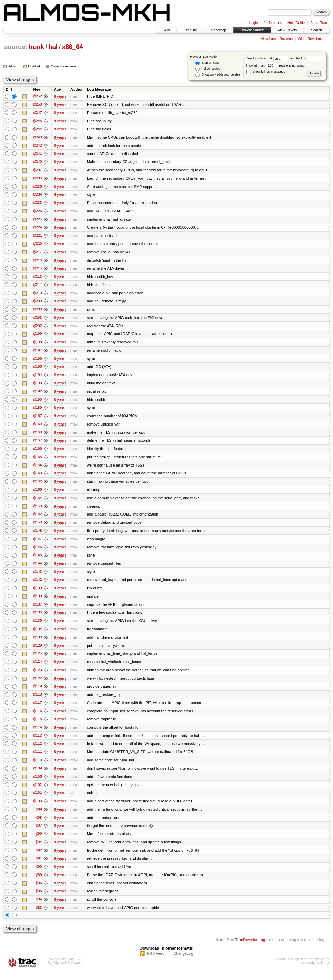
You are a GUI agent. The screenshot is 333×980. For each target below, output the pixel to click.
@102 (38, 791)
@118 (38, 700)
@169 (38, 427)
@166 (38, 452)
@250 (38, 104)
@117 (38, 709)
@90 (39, 874)
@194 (38, 378)
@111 (38, 758)
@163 (38, 477)
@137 (38, 609)
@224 (38, 229)
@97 (39, 833)
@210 (38, 295)
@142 (38, 584)
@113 (38, 742)
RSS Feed (156, 961)
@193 (38, 386)
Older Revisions (310, 39)
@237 (38, 171)
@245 (38, 121)
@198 (38, 344)
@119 (38, 692)
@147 (38, 543)
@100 (38, 808)
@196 (38, 361)
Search (316, 30)
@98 (39, 824)
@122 (38, 684)
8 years (60, 96)
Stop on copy (207, 63)
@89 (39, 882)
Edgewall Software (67, 971)
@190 (38, 402)
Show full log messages (266, 72)
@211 (38, 287)
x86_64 (72, 47)
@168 (38, 436)
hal (53, 47)
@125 (38, 659)
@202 (38, 328)
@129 (38, 651)
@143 (38, 576)
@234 (38, 196)
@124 (38, 667)
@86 (39, 891)
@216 (38, 262)
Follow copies (208, 69)
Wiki (166, 30)
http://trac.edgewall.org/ (312, 971)
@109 (38, 775)
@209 (38, 303)
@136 (38, 618)
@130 (38, 642)
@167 (38, 444)
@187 (38, 419)
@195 (38, 369)
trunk (36, 47)
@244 (38, 129)
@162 (38, 485)
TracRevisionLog (250, 947)
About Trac (319, 23)
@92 (39, 858)
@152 (38, 518)
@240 (38, 162)
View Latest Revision (277, 39)
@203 (38, 320)
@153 (38, 510)
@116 (38, 717)
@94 (39, 849)
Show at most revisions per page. (276, 66)
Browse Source (252, 30)
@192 (38, 394)
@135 (38, 626)
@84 (39, 907)
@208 (38, 311)
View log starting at (268, 58)
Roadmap (219, 30)
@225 (38, 220)
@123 (38, 676)
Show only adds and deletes (218, 75)
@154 (38, 502)
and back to (307, 58)
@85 (39, 899)
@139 (38, 593)
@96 (39, 841)
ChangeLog (183, 961)
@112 (38, 750)
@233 (38, 204)
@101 (38, 800)
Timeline (190, 30)
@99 (39, 816)
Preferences (273, 23)
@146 (38, 551)
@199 (38, 336)
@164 (38, 469)
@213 (38, 278)
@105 (38, 783)
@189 (38, 411)
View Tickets (287, 30)
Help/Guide (296, 23)
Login (254, 23)
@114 (38, 733)
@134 (38, 634)
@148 (38, 535)
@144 (38, 568)
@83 (39, 916)
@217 (38, 253)
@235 (38, 187)
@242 (38, 146)
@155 (38, 493)
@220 (38, 245)
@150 (38, 527)
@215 (38, 270)
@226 (38, 212)
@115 (38, 725)
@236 (38, 179)
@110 (38, 767)
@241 (38, 154)
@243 (38, 138)
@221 (38, 237)
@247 (38, 113)
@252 (38, 96)
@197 (38, 353)
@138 (38, 601)
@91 (39, 866)
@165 (38, 460)
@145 (38, 560)
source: (16, 47)
